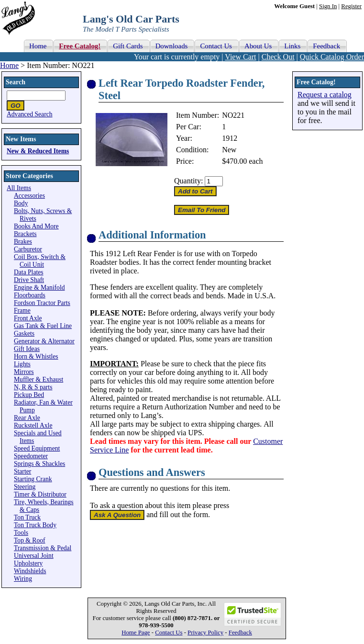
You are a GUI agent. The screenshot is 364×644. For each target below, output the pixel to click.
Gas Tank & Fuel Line (43, 326)
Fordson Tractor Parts (42, 303)
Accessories (29, 196)
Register (351, 6)
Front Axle (28, 318)
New (229, 150)
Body (21, 203)
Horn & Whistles (36, 356)
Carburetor (28, 249)
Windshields (30, 571)
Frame (22, 311)
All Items (19, 188)
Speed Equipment (37, 448)
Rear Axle (27, 418)
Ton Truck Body (35, 525)
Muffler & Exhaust (39, 379)
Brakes (23, 242)
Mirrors (24, 372)
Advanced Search (30, 114)
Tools (21, 533)
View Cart (240, 57)
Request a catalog (325, 95)
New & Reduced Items (38, 151)
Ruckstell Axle (33, 425)
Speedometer (31, 456)
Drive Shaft (29, 280)
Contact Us (169, 633)
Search (16, 82)
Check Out (278, 57)
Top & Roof (30, 540)
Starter (22, 471)
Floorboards (30, 295)
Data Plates (29, 272)
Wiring (23, 579)
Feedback (240, 633)
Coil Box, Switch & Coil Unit (40, 261)
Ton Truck (27, 517)
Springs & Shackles (39, 464)
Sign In (328, 6)
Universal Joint (34, 556)
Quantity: (188, 181)
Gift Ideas (27, 349)
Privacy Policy (205, 633)
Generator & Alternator (44, 341)
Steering (25, 487)
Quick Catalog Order (332, 57)
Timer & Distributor (40, 494)
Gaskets (24, 333)
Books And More (36, 226)
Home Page (136, 633)
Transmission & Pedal (43, 548)
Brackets (25, 234)
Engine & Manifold (39, 288)
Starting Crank (33, 479)
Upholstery (28, 563)
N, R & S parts (33, 387)
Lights (22, 364)
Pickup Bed (29, 395)
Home (9, 65)
